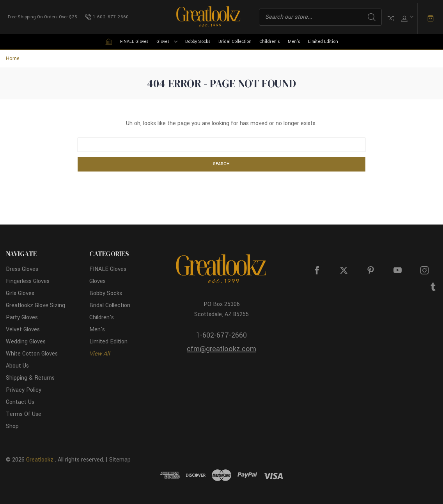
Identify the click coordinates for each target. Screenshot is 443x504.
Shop (12, 426)
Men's (294, 42)
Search (372, 17)
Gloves (167, 42)
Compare (391, 18)
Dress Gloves (22, 269)
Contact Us (20, 402)
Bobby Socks (198, 42)
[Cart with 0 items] (431, 18)
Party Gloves (22, 317)
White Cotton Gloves (32, 354)
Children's (270, 42)
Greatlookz (40, 460)
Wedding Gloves (26, 342)
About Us (17, 366)
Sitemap (120, 460)
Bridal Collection (235, 42)
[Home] (109, 42)
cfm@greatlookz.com (221, 349)
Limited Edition (323, 42)
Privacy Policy (24, 390)
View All (100, 354)
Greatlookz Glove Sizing (35, 305)
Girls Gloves (20, 293)
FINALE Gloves (134, 42)
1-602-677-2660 (221, 335)
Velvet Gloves (23, 330)
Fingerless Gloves (28, 281)
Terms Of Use (24, 414)
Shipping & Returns (30, 378)
